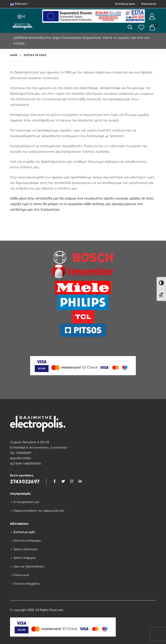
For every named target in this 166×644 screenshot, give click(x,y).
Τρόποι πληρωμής (25, 558)
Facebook (55, 481)
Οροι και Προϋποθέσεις (29, 567)
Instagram (72, 481)
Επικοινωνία (149, 4)
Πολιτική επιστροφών (27, 541)
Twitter (63, 481)
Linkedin (80, 481)
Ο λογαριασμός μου (27, 502)
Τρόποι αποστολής (26, 549)
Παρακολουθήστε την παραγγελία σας (39, 511)
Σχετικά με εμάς (125, 4)
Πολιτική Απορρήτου (27, 584)
